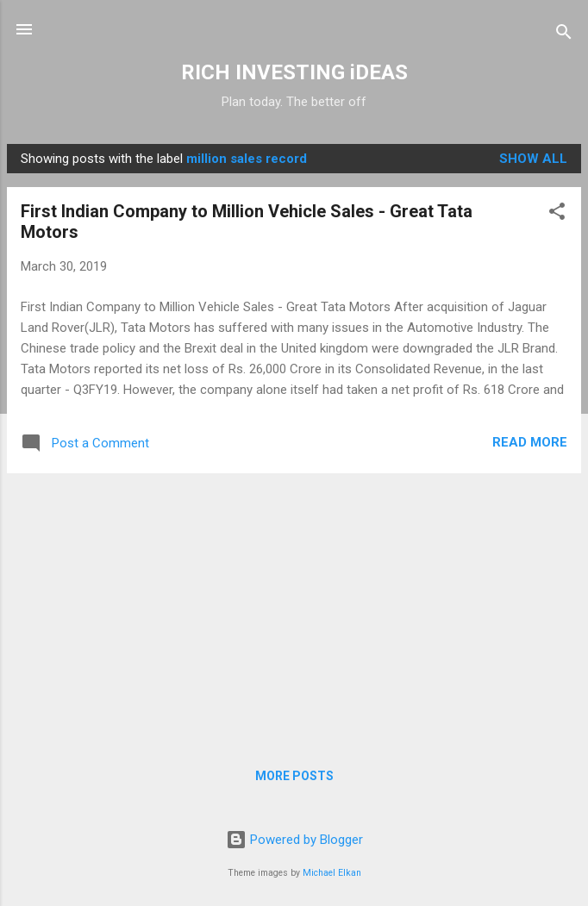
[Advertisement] (294, 608)
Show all (533, 159)
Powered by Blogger (294, 840)
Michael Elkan (332, 873)
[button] (557, 214)
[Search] (564, 35)
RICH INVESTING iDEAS (294, 72)
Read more (530, 442)
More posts (294, 776)
